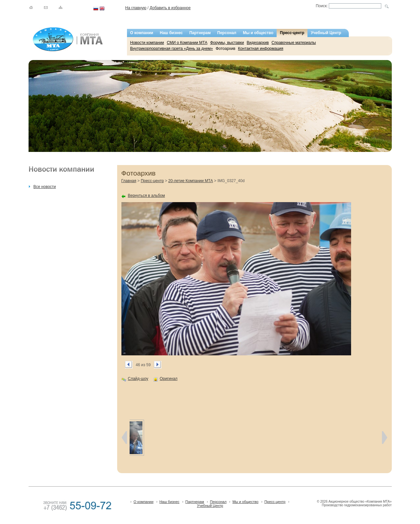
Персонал (227, 33)
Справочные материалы (294, 43)
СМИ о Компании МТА (187, 43)
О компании (142, 33)
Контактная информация (261, 49)
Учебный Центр (326, 33)
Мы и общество (258, 33)
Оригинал (169, 379)
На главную (136, 8)
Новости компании (147, 43)
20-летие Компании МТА (191, 181)
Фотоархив (225, 49)
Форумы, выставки (227, 43)
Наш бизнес (171, 33)
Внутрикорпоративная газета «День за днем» (172, 49)
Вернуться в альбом (147, 196)
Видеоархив (258, 43)
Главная (129, 181)
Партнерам (200, 33)
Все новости (45, 187)
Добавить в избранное (170, 8)
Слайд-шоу (138, 379)
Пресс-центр (292, 33)
